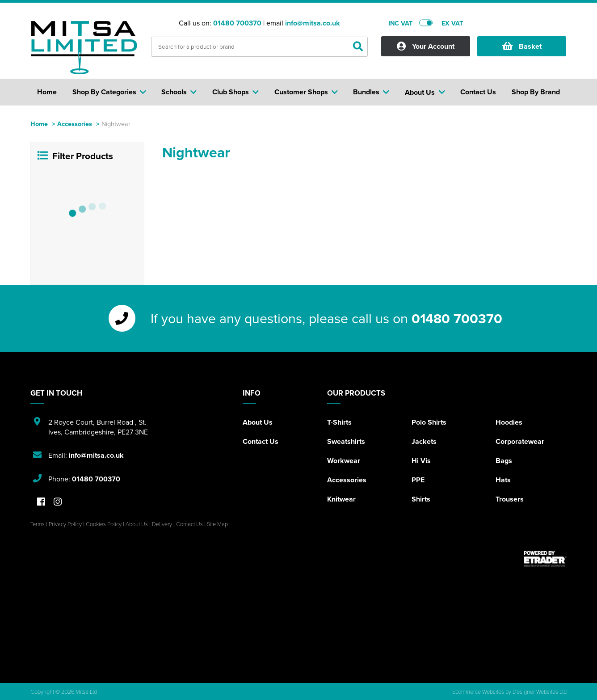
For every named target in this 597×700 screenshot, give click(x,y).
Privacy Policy (65, 524)
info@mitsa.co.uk (313, 23)
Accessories (75, 124)
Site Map (217, 524)
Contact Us (261, 441)
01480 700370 (237, 23)
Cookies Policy (104, 524)
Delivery (162, 524)
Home (39, 124)
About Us (258, 422)
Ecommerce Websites (478, 692)
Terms (38, 524)
